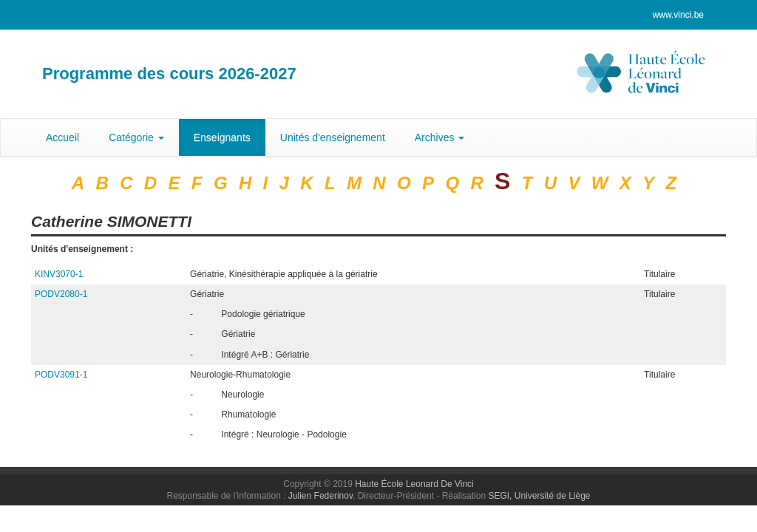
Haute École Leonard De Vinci (414, 484)
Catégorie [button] (136, 137)
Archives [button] (440, 137)
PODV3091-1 (61, 375)
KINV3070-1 (59, 274)
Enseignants (222, 137)
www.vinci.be (678, 15)
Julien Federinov (320, 496)
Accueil (62, 137)
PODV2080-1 (61, 294)
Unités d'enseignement (333, 137)
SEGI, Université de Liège (539, 496)
